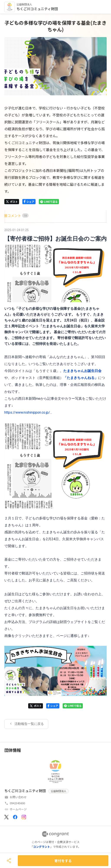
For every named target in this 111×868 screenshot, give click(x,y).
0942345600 (17, 803)
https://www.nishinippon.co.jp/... (28, 412)
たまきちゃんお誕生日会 (82, 371)
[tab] (9, 216)
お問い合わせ (18, 797)
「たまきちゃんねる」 (81, 378)
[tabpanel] (55, 478)
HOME (9, 215)
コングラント (42, 847)
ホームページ (18, 809)
